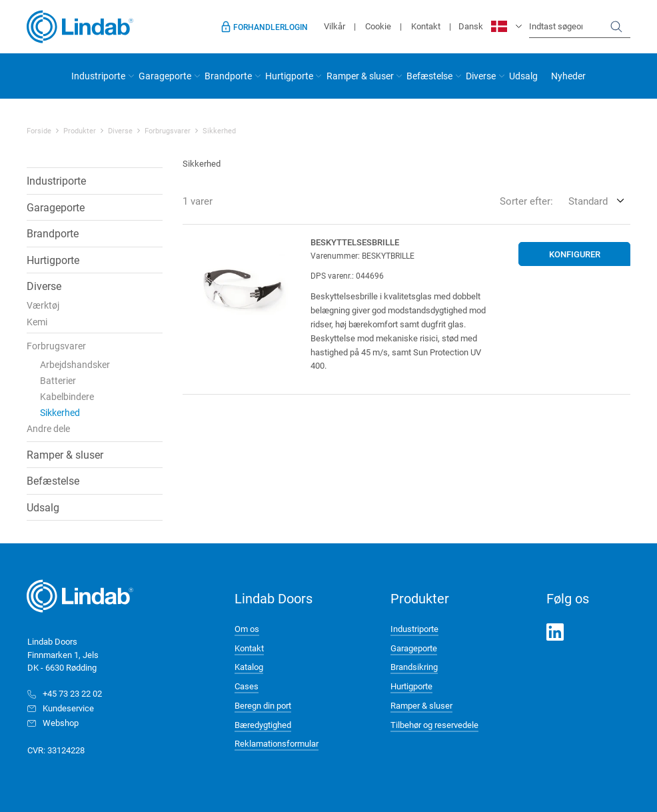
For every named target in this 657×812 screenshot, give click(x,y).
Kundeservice (68, 708)
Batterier (58, 380)
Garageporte (165, 76)
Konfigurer (575, 254)
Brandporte (228, 76)
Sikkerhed (219, 131)
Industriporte (98, 76)
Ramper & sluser (360, 76)
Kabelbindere (67, 396)
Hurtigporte (289, 76)
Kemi (37, 322)
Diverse (481, 76)
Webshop (61, 723)
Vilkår (334, 26)
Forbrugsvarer (168, 131)
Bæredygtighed (263, 725)
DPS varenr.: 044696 (347, 275)
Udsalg (523, 76)
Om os (247, 629)
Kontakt (426, 26)
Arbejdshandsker (75, 364)
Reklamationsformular (277, 743)
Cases (247, 686)
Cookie (378, 26)
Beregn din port (263, 705)
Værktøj (43, 305)
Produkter (80, 131)
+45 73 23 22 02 (72, 693)
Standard (588, 201)
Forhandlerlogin (271, 27)
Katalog (249, 667)
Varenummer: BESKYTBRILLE (362, 255)
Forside (39, 131)
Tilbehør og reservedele (434, 725)
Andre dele (48, 428)
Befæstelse (429, 76)
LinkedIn (555, 632)
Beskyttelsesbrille (355, 242)
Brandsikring (414, 667)
